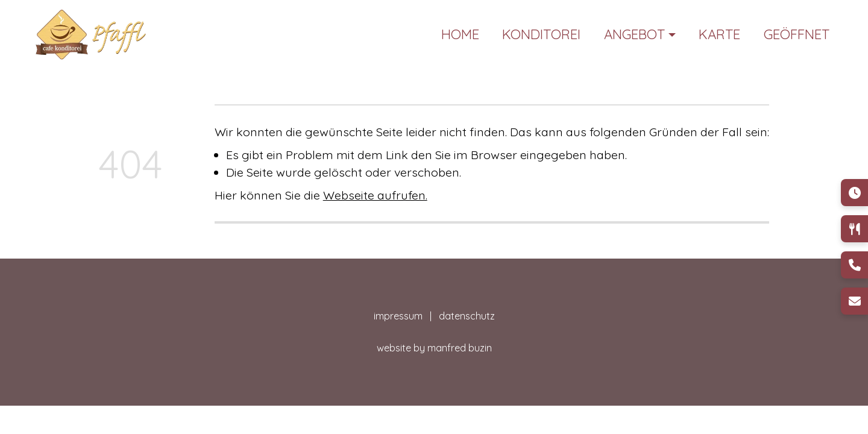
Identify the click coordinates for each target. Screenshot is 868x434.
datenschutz (467, 316)
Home (460, 34)
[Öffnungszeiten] (854, 193)
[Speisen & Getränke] (854, 229)
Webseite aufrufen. (375, 195)
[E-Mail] (854, 301)
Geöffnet (797, 34)
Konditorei (541, 34)
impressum (401, 316)
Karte (719, 34)
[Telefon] (854, 265)
